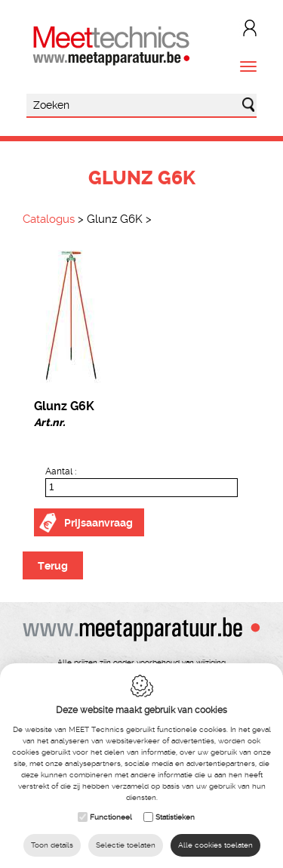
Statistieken (175, 817)
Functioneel (111, 817)
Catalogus (49, 219)
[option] (141, 317)
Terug (53, 566)
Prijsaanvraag (98, 523)
